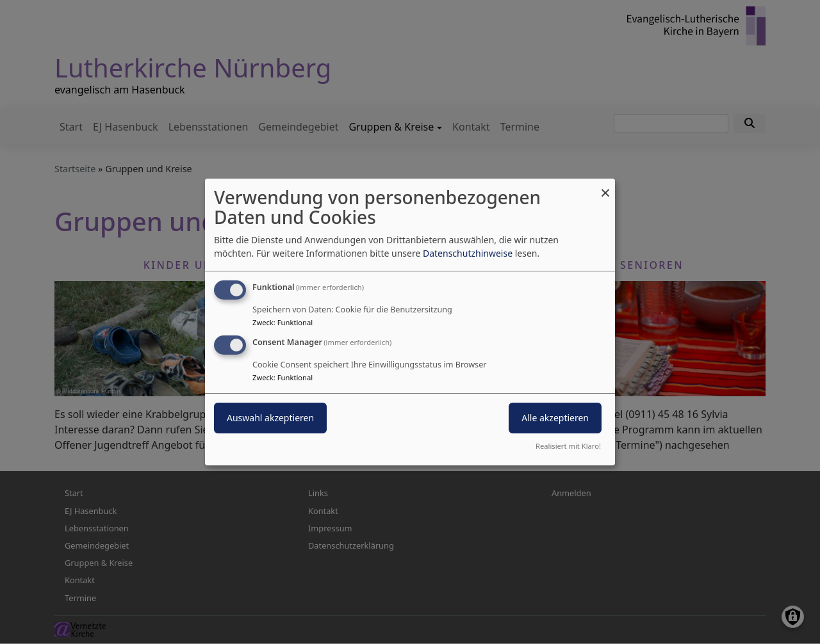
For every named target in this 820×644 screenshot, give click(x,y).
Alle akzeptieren (555, 418)
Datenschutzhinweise (468, 253)
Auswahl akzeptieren (270, 418)
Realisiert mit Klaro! (568, 446)
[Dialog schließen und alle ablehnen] (605, 187)
